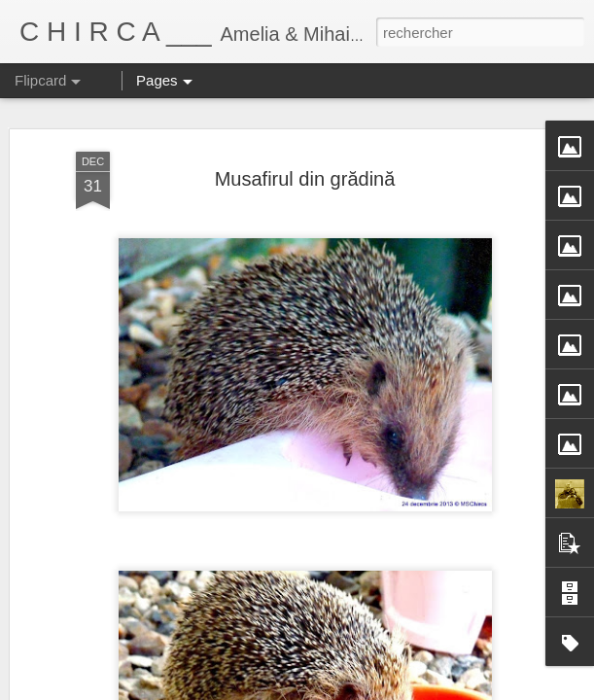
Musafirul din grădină (305, 179)
